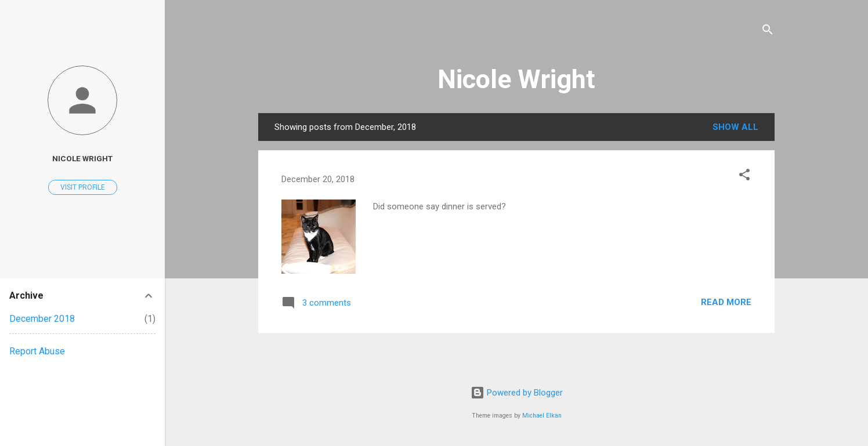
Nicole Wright (516, 79)
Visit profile (83, 187)
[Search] (768, 32)
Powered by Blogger (517, 393)
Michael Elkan (542, 416)
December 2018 (42, 319)
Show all (735, 127)
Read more (726, 302)
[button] (744, 177)
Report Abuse (37, 351)
